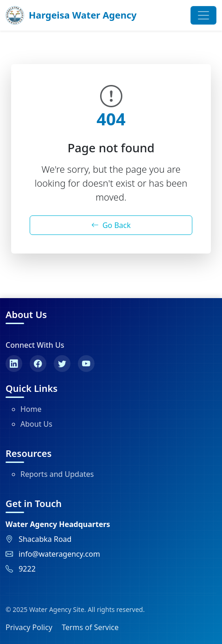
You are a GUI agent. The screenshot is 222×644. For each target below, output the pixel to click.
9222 (27, 569)
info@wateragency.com (59, 554)
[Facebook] (38, 364)
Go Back (111, 225)
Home (31, 409)
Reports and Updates (57, 474)
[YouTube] (86, 364)
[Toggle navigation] (203, 15)
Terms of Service (90, 627)
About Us (36, 424)
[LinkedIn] (14, 364)
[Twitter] (62, 364)
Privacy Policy (29, 627)
